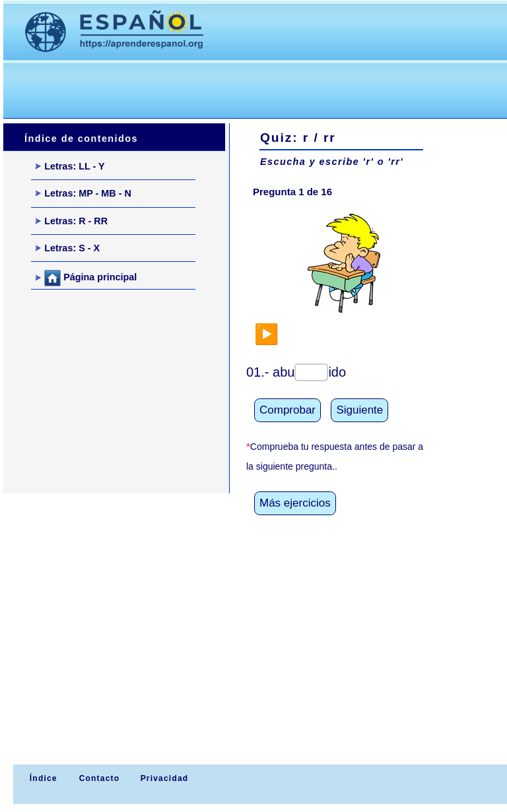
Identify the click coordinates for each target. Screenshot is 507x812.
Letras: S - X (68, 248)
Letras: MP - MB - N (84, 193)
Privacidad (165, 778)
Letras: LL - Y (70, 166)
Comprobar (287, 410)
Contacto (100, 778)
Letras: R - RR (72, 221)
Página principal (86, 278)
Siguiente (359, 410)
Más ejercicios (295, 503)
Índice (42, 778)
